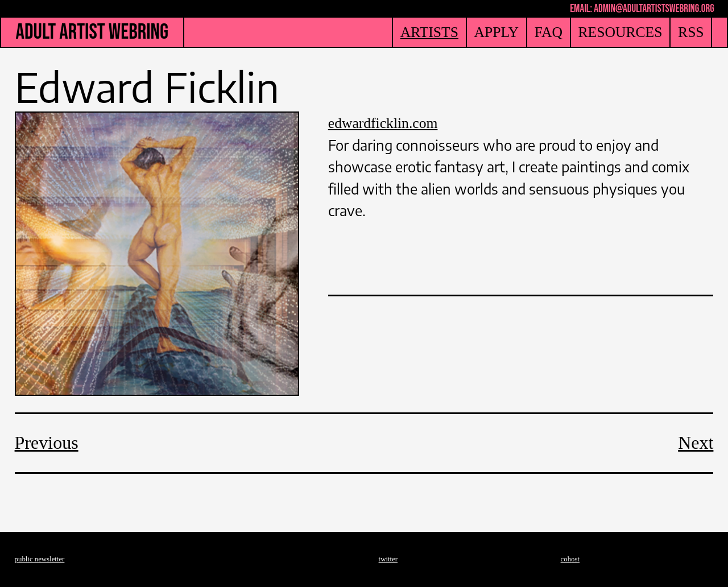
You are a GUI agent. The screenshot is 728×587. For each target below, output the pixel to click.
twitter (388, 559)
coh (566, 559)
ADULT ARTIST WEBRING (92, 32)
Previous (47, 443)
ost (575, 559)
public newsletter (40, 559)
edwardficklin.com (383, 123)
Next (696, 443)
